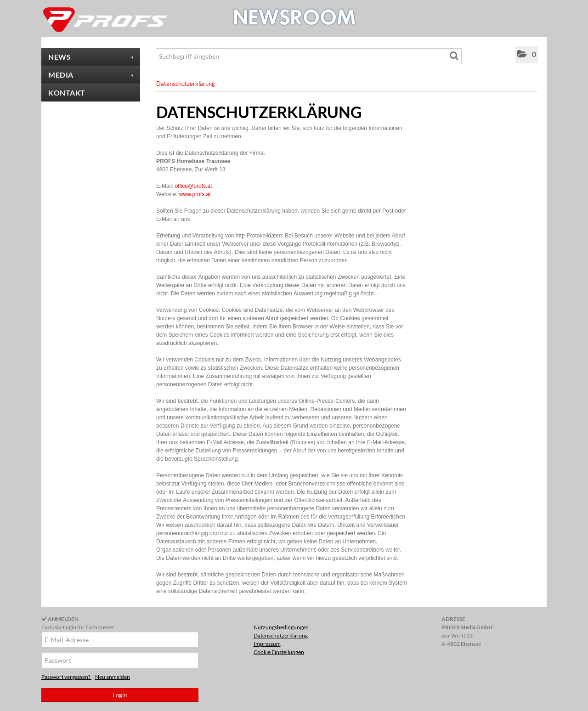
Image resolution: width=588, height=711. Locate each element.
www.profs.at (195, 194)
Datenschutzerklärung (186, 84)
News (91, 57)
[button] (527, 54)
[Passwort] (120, 660)
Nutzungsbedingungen (281, 627)
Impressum (267, 644)
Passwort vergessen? (66, 677)
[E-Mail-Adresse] (120, 640)
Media (91, 75)
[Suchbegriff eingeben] (309, 56)
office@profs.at (194, 186)
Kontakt (67, 93)
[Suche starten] (455, 57)
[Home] (106, 20)
